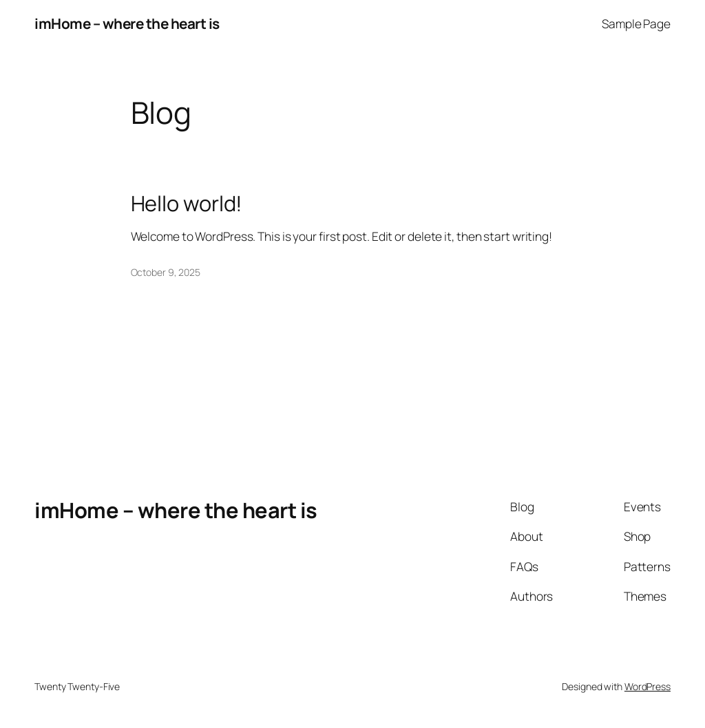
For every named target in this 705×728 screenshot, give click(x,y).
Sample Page (636, 23)
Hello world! (187, 203)
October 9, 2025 (166, 272)
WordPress (648, 686)
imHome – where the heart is (127, 23)
